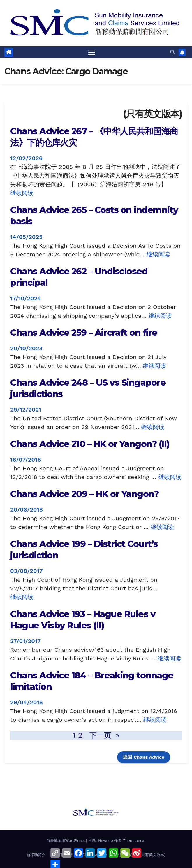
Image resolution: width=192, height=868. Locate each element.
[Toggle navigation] (91, 52)
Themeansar (135, 841)
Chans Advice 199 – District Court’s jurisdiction (84, 550)
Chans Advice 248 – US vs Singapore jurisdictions (88, 389)
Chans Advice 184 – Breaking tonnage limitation (92, 681)
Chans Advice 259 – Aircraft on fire (84, 333)
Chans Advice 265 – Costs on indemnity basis (94, 216)
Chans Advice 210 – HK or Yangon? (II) (90, 444)
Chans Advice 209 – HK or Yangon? (84, 494)
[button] (172, 52)
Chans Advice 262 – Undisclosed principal (79, 277)
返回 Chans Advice (144, 757)
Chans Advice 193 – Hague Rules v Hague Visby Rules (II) (83, 620)
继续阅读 (22, 193)
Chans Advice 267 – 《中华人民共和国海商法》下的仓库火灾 (94, 137)
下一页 (104, 736)
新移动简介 (36, 855)
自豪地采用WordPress (66, 841)
